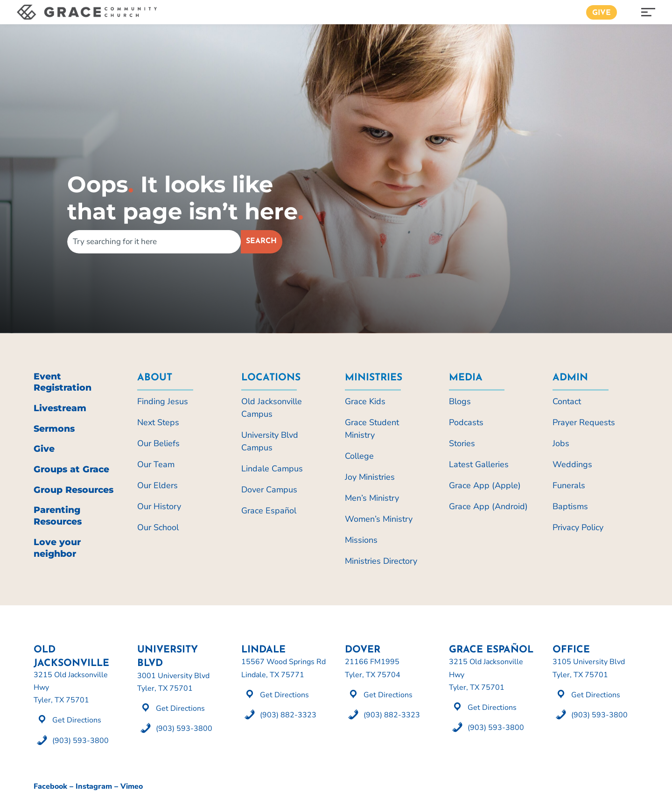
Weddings (572, 464)
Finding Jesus (163, 401)
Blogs (460, 401)
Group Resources (73, 490)
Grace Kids (365, 401)
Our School (158, 527)
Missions (361, 540)
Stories (462, 443)
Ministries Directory (381, 561)
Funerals (569, 485)
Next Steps (158, 422)
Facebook (50, 786)
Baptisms (570, 506)
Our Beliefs (158, 443)
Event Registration (63, 382)
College (359, 456)
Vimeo (132, 786)
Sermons (54, 429)
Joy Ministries (370, 477)
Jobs (561, 443)
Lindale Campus (272, 469)
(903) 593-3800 (80, 741)
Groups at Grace (71, 469)
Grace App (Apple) (485, 485)
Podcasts (466, 422)
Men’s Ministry (372, 498)
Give (602, 13)
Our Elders (157, 485)
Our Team (156, 464)
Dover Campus (269, 490)
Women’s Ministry (379, 519)
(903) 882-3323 (288, 715)
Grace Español (269, 511)
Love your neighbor (57, 548)
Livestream (60, 408)
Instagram (94, 786)
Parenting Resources (58, 516)
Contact (567, 401)
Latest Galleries (479, 464)
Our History (159, 506)
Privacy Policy (578, 527)
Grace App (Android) (488, 506)
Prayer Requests (584, 422)
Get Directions (77, 720)
